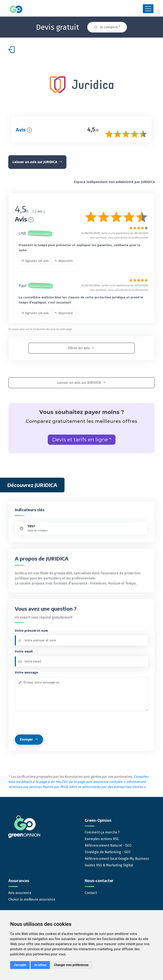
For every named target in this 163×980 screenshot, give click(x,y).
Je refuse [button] (40, 965)
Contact (91, 892)
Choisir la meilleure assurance (32, 899)
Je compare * (107, 26)
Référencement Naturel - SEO (108, 845)
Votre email (24, 651)
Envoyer (29, 739)
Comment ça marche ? (102, 832)
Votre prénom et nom (31, 630)
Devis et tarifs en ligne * (82, 439)
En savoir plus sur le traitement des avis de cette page (40, 329)
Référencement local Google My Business (117, 858)
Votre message (26, 672)
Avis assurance (20, 892)
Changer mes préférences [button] (71, 965)
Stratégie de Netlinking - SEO (107, 851)
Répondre (64, 260)
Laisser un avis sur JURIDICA (37, 161)
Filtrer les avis (81, 347)
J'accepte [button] (20, 965)
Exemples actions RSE (102, 838)
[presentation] (47, 722)
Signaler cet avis (35, 260)
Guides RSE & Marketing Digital (109, 865)
